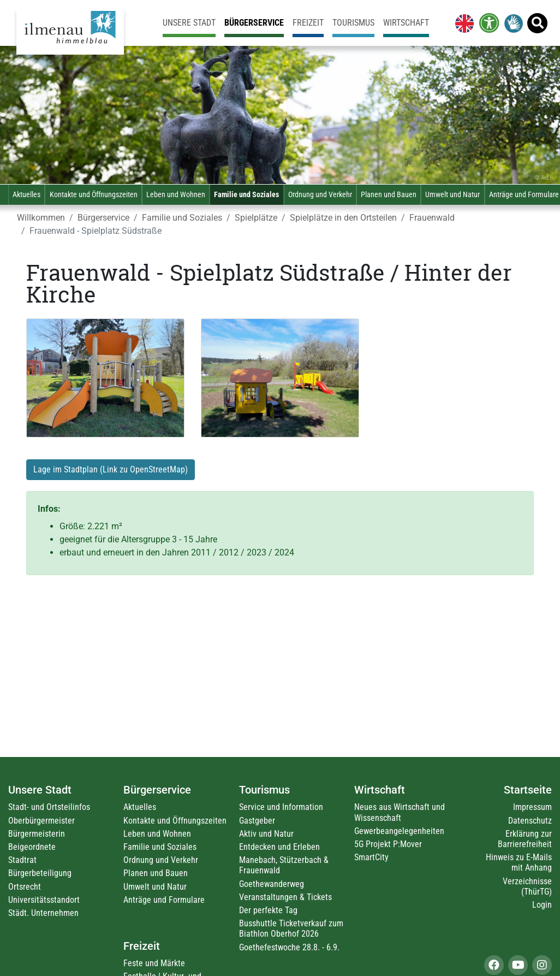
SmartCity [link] (371, 857)
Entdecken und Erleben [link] (279, 847)
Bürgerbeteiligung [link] (40, 873)
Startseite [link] (528, 790)
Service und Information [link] (281, 807)
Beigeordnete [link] (32, 847)
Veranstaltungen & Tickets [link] (285, 897)
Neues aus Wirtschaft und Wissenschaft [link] (400, 812)
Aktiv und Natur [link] (266, 834)
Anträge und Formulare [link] (164, 900)
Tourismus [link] (353, 23)
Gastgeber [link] (257, 821)
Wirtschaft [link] (406, 23)
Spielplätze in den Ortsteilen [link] (343, 218)
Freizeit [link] (308, 23)
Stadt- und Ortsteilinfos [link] (49, 807)
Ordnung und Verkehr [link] (320, 195)
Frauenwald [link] (432, 218)
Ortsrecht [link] (25, 887)
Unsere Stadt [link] (189, 23)
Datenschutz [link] (530, 821)
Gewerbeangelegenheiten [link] (399, 831)
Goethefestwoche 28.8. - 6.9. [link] (289, 947)
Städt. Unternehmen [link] (43, 913)
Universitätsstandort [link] (44, 900)
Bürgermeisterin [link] (37, 834)
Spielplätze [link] (256, 218)
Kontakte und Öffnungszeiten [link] (94, 195)
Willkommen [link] (41, 218)
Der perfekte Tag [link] (268, 910)
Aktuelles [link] (26, 195)
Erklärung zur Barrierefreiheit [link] (525, 839)
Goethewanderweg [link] (272, 884)
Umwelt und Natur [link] (452, 195)
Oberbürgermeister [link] (41, 821)
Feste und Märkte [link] (154, 963)
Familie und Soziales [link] (246, 195)
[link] (462, 23)
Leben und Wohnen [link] (176, 195)
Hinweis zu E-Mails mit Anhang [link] (519, 862)
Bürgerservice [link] (254, 23)
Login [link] (542, 905)
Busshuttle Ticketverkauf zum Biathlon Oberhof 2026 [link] (291, 928)
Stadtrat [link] (22, 860)
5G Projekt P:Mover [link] (388, 844)
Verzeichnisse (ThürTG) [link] (527, 886)
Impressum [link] (532, 807)
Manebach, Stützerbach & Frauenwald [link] (284, 865)
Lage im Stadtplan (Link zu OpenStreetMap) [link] (111, 469)
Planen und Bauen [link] (389, 195)
